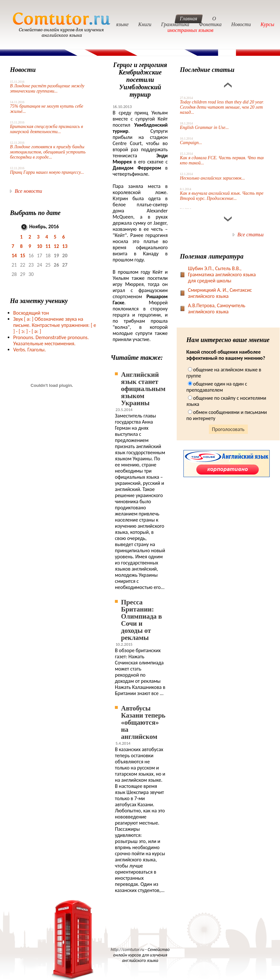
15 (23, 255)
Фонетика (210, 24)
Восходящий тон (31, 313)
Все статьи (251, 235)
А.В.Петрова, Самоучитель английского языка (217, 309)
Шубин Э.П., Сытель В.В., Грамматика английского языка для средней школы (222, 274)
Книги (145, 24)
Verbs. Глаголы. (30, 350)
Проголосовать (228, 429)
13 (65, 246)
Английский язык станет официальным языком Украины (143, 389)
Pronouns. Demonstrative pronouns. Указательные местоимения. (51, 340)
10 (40, 246)
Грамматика (175, 24)
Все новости (28, 191)
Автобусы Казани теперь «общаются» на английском (143, 722)
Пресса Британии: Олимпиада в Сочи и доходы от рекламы (141, 620)
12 (56, 246)
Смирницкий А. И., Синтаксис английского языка (220, 293)
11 (48, 246)
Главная (189, 19)
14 (14, 255)
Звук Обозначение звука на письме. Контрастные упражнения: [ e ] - (55, 325)
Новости (241, 24)
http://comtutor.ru (127, 950)
